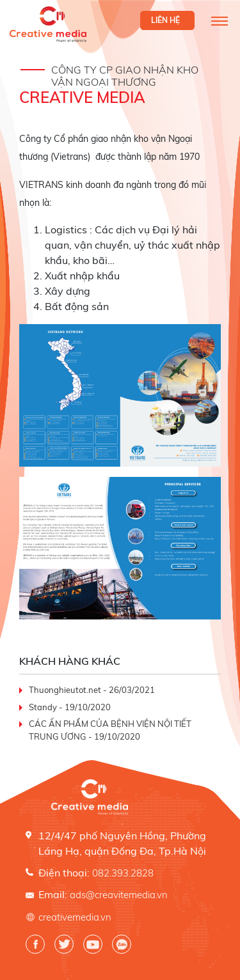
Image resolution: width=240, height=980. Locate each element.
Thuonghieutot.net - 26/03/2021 (92, 690)
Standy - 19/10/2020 (70, 707)
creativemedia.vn (75, 917)
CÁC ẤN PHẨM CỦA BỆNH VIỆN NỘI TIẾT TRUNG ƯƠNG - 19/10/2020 (110, 730)
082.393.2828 (123, 873)
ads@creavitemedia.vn (119, 895)
